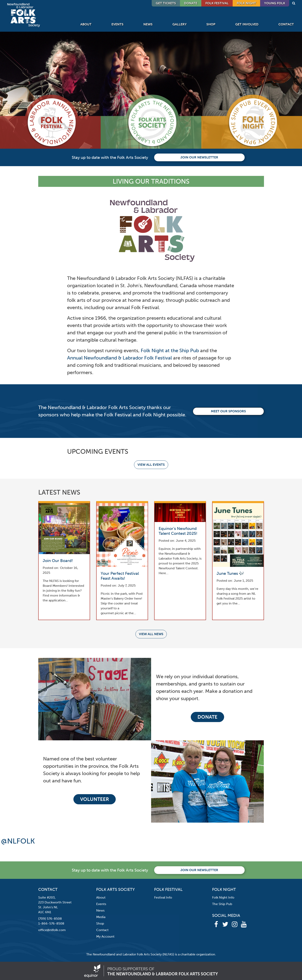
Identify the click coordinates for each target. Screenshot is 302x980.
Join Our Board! (58, 561)
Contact (286, 24)
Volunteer (95, 799)
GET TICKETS (166, 3)
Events (117, 24)
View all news (151, 634)
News (148, 24)
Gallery (180, 24)
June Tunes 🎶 (230, 573)
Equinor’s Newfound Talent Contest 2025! (178, 531)
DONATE (191, 3)
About (86, 24)
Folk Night (246, 3)
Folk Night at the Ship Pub (170, 350)
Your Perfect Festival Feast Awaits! (120, 576)
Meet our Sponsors (228, 411)
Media (101, 917)
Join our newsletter (199, 157)
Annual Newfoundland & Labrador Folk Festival (119, 358)
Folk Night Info (223, 897)
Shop (211, 24)
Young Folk (275, 3)
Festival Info (163, 897)
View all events (151, 465)
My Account (105, 936)
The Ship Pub (222, 904)
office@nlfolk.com (52, 930)
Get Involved (247, 24)
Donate (207, 717)
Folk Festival (217, 3)
